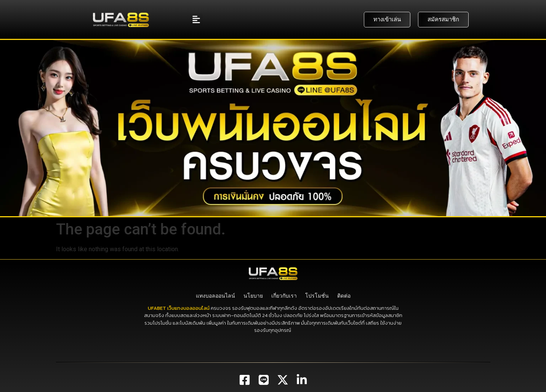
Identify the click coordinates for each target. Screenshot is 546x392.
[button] (196, 20)
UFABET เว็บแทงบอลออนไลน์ (179, 308)
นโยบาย (253, 296)
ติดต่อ (344, 296)
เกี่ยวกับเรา (284, 296)
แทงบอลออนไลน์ (215, 296)
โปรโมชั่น (317, 296)
